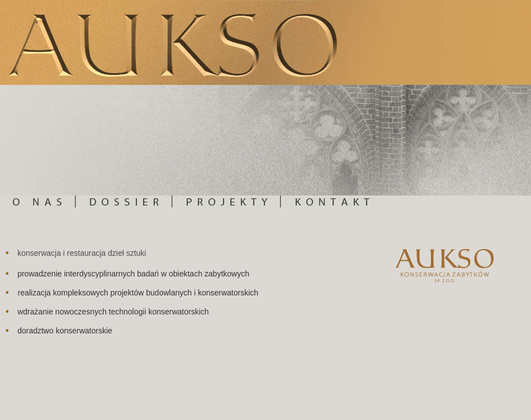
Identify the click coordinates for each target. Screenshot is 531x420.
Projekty (227, 146)
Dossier (124, 146)
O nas (38, 146)
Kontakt (406, 146)
